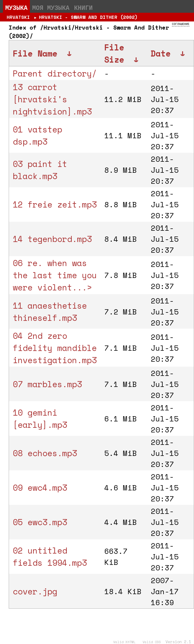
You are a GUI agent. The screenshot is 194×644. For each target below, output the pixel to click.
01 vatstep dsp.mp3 (37, 135)
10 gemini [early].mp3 (40, 419)
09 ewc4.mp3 (40, 487)
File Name (35, 53)
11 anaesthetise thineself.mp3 (50, 312)
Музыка (16, 8)
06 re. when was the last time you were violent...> (55, 275)
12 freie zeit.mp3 (55, 204)
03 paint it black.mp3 (40, 170)
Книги (83, 8)
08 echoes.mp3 (45, 453)
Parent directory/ (55, 73)
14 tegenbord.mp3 (52, 239)
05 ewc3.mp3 (40, 522)
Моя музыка (51, 8)
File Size (114, 53)
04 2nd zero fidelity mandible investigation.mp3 (55, 348)
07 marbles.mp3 (47, 384)
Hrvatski (18, 17)
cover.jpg (35, 591)
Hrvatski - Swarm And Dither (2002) (88, 17)
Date (161, 53)
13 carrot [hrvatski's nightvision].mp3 (52, 99)
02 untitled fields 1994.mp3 (50, 556)
